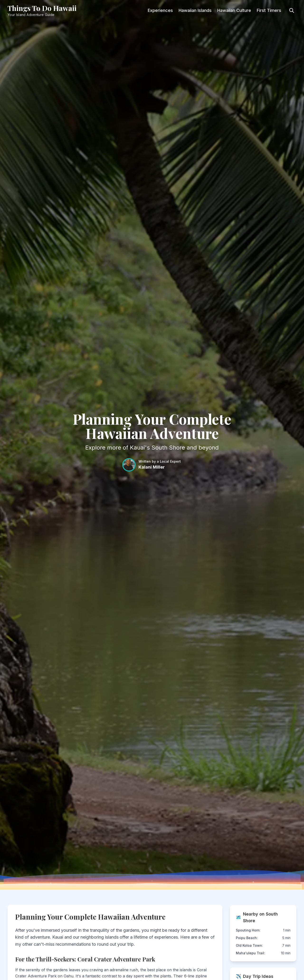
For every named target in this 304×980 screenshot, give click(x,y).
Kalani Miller (152, 467)
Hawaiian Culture (234, 10)
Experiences (160, 10)
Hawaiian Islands (195, 10)
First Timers (269, 10)
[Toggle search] (292, 10)
